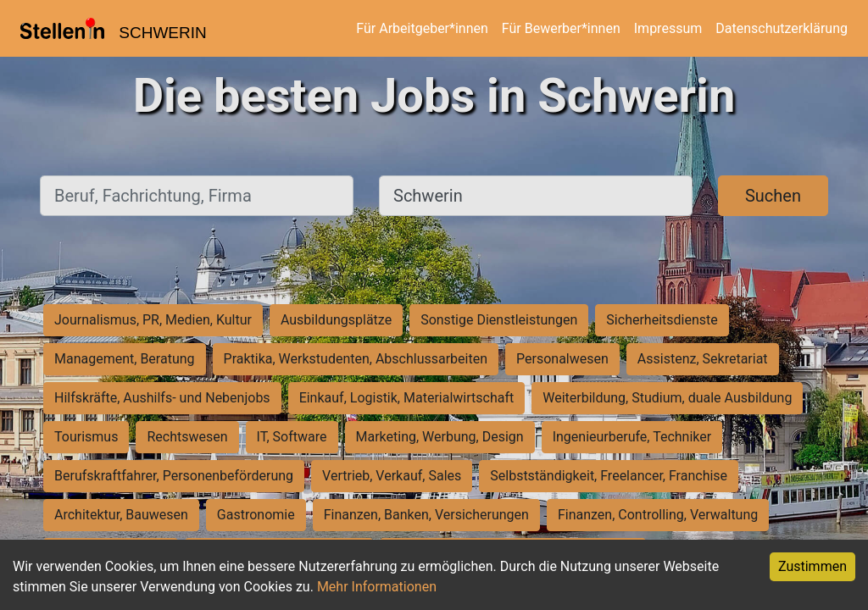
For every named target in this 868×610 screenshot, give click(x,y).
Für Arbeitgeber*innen (422, 28)
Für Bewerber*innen (561, 28)
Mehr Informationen (377, 587)
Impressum (668, 28)
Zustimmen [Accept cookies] (812, 566)
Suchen (773, 196)
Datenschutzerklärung (782, 28)
